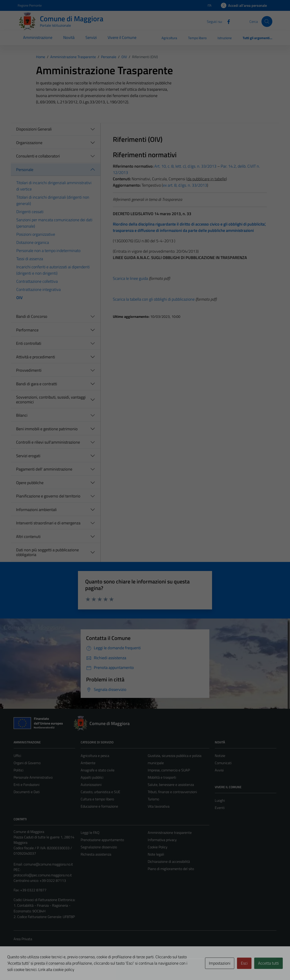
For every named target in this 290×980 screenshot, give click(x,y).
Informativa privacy (162, 840)
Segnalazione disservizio (99, 847)
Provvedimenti (29, 370)
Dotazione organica (33, 242)
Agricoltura (169, 38)
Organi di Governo (27, 763)
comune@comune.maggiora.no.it (48, 864)
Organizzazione (29, 143)
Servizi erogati (28, 456)
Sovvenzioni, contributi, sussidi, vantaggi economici (51, 400)
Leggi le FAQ (90, 833)
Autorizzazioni (91, 785)
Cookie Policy (158, 847)
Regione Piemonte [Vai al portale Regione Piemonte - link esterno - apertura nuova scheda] (30, 5)
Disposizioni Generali (34, 129)
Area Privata (23, 939)
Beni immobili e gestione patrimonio (47, 429)
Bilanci (22, 415)
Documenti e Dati (27, 792)
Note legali (156, 854)
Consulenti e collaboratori (38, 156)
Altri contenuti (28, 536)
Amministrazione (38, 37)
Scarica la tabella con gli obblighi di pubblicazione (154, 299)
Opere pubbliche (30, 483)
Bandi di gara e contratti (37, 384)
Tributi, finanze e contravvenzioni (172, 792)
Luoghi (220, 800)
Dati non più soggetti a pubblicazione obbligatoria (47, 552)
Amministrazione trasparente (170, 833)
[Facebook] (227, 21)
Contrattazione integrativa (39, 289)
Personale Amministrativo (33, 777)
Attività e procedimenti (36, 357)
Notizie (220, 756)
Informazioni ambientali (36, 510)
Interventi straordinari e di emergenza (48, 523)
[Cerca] (267, 21)
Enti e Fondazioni (27, 785)
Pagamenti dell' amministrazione (44, 469)
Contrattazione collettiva (37, 281)
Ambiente (88, 763)
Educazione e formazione (99, 806)
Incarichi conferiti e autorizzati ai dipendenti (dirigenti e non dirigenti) (53, 270)
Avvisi (219, 770)
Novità (69, 37)
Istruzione (225, 38)
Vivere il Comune (122, 37)
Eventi (220, 808)
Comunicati (223, 763)
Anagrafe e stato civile (98, 770)
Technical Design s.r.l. (44, 967)
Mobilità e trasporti (162, 777)
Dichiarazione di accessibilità (169, 861)
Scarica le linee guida (130, 278)
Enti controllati (29, 343)
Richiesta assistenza (96, 854)
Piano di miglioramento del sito (171, 869)
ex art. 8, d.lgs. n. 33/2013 (185, 185)
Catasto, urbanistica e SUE (100, 792)
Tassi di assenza (30, 259)
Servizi (91, 37)
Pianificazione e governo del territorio (48, 496)
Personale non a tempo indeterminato (48, 251)
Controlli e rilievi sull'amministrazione (48, 442)
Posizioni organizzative (36, 234)
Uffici (17, 756)
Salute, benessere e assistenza (171, 785)
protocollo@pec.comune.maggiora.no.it (43, 875)
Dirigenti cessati (30, 212)
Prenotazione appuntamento (102, 840)
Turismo (153, 799)
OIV (19, 298)
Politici (18, 770)
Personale (25, 170)
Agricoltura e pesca (95, 756)
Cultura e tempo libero (97, 799)
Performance (27, 330)
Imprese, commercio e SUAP (169, 770)
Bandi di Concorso (32, 316)
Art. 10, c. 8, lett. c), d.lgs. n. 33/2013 (185, 166)
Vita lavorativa (159, 806)
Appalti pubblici (92, 777)
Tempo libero (197, 38)
